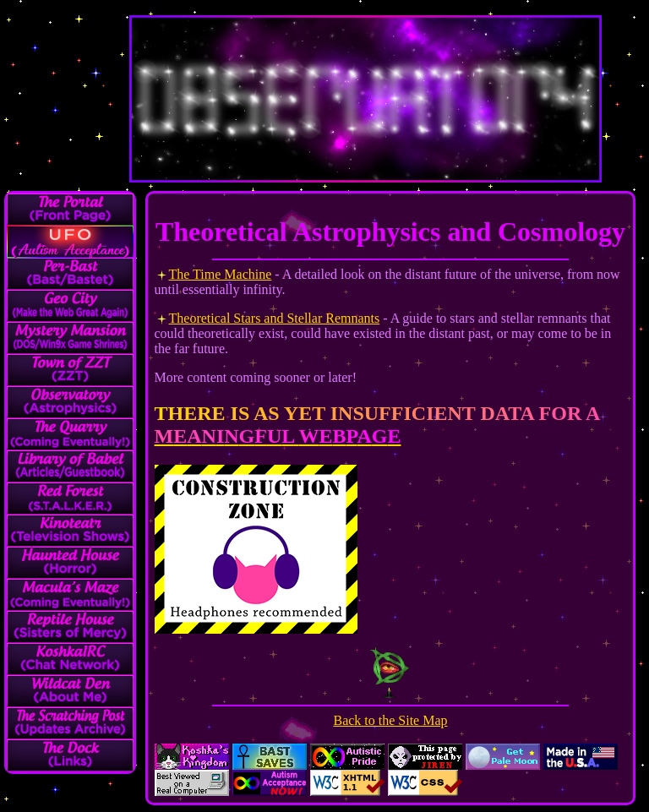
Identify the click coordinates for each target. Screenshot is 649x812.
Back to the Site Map (390, 720)
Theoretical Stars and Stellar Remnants (275, 318)
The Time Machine (221, 274)
